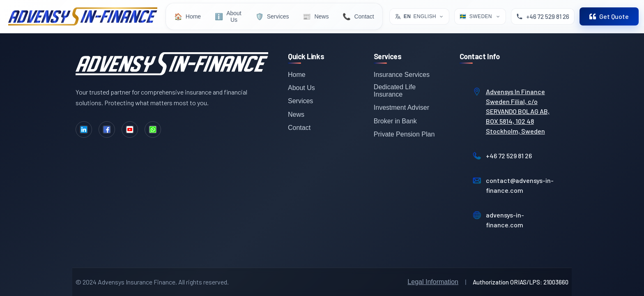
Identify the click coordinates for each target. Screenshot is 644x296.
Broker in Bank (395, 121)
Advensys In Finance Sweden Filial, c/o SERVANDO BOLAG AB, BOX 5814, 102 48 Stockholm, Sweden (518, 111)
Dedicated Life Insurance (395, 91)
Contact (299, 128)
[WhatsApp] (153, 129)
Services (300, 101)
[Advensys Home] (83, 16)
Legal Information (433, 282)
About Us (301, 88)
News (296, 114)
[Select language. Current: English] (419, 16)
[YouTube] (130, 129)
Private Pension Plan (404, 134)
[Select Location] (480, 16)
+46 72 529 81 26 (509, 156)
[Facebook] (107, 129)
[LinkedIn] (84, 129)
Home (297, 75)
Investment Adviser (401, 108)
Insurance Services (402, 75)
